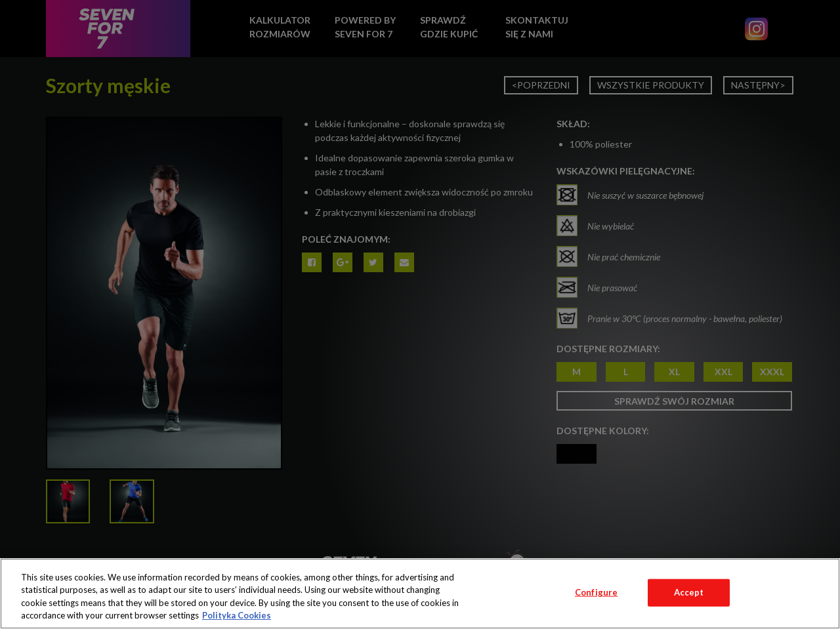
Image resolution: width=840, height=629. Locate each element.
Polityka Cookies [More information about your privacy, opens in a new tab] (237, 615)
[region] (420, 594)
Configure (596, 592)
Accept (689, 592)
